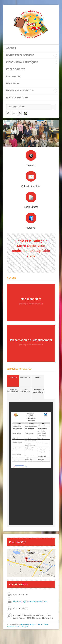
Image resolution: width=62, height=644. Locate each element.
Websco (25, 626)
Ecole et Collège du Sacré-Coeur (35, 624)
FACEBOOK (13, 83)
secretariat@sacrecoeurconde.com (30, 602)
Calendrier (25, 377)
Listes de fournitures (13, 390)
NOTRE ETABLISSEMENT (20, 55)
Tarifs (37, 377)
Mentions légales (13, 626)
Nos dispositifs (25, 390)
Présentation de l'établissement (39, 391)
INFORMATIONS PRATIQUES (22, 62)
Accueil (11, 48)
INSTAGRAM (13, 76)
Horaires (13, 377)
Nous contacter (17, 98)
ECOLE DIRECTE (16, 69)
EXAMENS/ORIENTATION (20, 90)
